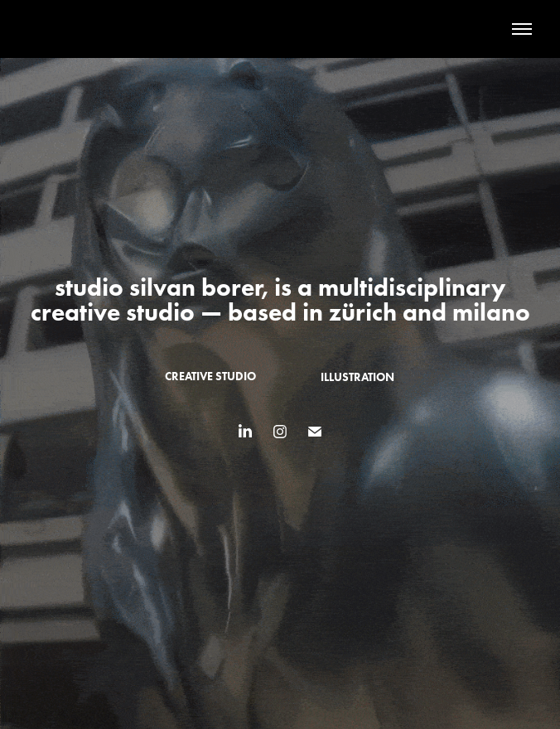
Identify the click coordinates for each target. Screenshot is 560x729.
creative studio (210, 377)
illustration (357, 377)
